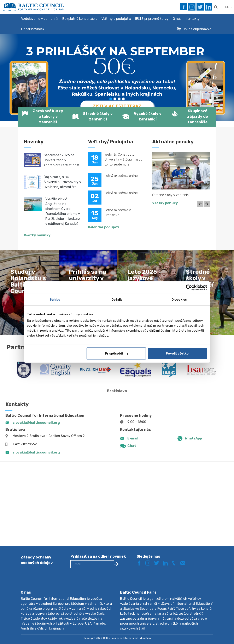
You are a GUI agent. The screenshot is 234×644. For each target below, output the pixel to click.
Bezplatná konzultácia (80, 19)
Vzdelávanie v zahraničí (40, 19)
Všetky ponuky (165, 203)
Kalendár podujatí (103, 227)
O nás (177, 19)
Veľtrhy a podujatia (116, 19)
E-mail (133, 438)
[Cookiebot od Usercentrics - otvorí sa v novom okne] (189, 287)
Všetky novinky (37, 235)
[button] (18, 78)
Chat (132, 446)
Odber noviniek (33, 29)
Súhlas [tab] (55, 299)
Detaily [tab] (117, 299)
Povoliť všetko (177, 354)
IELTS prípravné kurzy (152, 19)
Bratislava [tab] (117, 391)
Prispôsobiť (117, 354)
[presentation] (102, 582)
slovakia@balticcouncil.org (36, 423)
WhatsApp (193, 438)
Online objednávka (197, 29)
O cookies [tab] (179, 299)
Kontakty (193, 19)
